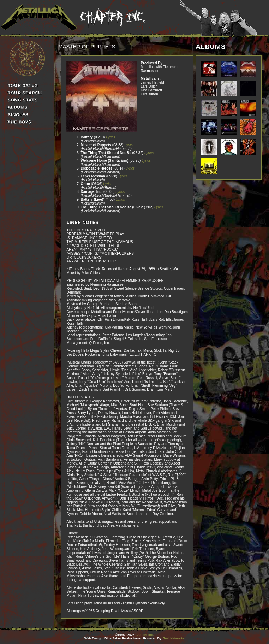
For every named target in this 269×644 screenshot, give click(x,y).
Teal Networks (174, 638)
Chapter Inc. (145, 635)
